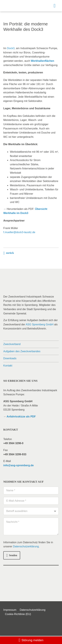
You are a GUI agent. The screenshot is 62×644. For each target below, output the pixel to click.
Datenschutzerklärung (26, 546)
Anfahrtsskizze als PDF (21, 417)
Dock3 (11, 48)
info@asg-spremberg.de (19, 465)
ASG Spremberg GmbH (40, 324)
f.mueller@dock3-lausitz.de (19, 232)
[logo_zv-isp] (14, 4)
